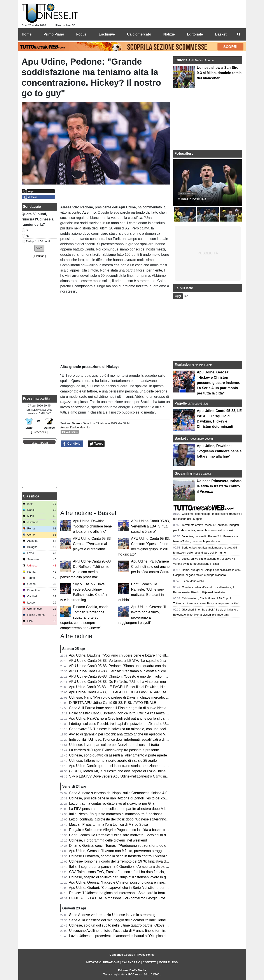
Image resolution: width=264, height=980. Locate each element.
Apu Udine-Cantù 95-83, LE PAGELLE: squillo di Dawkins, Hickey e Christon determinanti (138, 687)
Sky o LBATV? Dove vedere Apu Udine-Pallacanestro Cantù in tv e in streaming (131, 776)
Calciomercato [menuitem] (139, 34)
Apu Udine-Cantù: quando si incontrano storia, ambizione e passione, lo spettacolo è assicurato (143, 766)
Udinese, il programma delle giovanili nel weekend (108, 840)
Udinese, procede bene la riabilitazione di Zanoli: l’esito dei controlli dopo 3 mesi (131, 798)
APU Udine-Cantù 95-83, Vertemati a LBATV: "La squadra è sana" (150, 526)
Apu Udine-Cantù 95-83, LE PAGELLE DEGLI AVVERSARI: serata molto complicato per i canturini (145, 692)
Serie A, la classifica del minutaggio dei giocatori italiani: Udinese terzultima (127, 920)
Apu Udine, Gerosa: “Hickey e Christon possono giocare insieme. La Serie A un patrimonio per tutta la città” (152, 882)
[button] (39, 248)
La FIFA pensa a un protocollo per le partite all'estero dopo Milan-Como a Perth (130, 809)
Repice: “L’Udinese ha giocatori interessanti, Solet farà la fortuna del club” (126, 893)
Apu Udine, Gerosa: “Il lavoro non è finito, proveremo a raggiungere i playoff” (128, 851)
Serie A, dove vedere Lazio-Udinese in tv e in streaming (112, 915)
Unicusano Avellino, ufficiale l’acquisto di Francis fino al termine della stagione (129, 931)
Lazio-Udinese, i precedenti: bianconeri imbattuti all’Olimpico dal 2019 (123, 936)
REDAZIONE (111, 962)
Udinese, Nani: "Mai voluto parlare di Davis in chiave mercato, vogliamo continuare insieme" (140, 697)
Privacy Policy (145, 955)
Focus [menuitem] (81, 34)
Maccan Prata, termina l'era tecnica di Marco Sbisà (109, 825)
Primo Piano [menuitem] (54, 34)
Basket (76, 423)
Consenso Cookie (121, 955)
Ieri (186, 296)
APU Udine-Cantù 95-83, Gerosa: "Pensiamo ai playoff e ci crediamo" (92, 544)
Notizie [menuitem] (169, 34)
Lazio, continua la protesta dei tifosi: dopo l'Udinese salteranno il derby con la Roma (134, 819)
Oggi (178, 296)
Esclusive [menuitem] (107, 34)
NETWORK (94, 962)
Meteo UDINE (40, 444)
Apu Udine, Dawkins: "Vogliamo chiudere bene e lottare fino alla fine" (92, 526)
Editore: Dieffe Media (132, 970)
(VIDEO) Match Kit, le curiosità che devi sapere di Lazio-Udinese (119, 771)
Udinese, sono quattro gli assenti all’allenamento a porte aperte (118, 755)
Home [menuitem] (27, 34)
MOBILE (164, 962)
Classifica (31, 496)
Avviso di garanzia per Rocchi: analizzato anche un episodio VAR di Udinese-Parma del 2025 (141, 734)
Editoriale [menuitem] (195, 34)
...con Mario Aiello (193, 581)
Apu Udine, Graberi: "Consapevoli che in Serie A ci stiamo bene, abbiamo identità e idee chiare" (143, 888)
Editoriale (183, 60)
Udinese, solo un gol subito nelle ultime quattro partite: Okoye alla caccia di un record (135, 925)
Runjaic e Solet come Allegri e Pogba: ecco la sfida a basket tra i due (122, 830)
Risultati (39, 256)
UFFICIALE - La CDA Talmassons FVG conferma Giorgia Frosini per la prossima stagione (139, 898)
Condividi (72, 444)
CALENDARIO (131, 962)
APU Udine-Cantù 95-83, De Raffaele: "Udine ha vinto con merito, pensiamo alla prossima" (139, 682)
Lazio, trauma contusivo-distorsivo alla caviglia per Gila (112, 803)
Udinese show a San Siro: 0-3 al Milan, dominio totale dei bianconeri (219, 73)
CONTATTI (150, 962)
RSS (175, 962)
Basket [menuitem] (221, 34)
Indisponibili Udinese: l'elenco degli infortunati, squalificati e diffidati (121, 739)
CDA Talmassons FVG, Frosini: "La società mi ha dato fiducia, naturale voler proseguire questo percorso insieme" (157, 872)
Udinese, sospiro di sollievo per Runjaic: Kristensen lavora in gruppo (122, 877)
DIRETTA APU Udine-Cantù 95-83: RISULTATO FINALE (113, 703)
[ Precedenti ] (39, 432)
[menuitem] (239, 34)
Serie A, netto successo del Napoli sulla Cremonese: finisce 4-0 (118, 793)
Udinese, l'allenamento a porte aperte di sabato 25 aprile (113, 761)
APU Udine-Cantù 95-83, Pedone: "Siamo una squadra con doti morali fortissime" (132, 666)
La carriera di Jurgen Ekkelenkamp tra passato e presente (114, 750)
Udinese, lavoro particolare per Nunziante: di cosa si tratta (114, 745)
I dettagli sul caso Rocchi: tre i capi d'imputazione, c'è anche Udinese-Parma (128, 724)
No (28, 236)
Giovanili (182, 473)
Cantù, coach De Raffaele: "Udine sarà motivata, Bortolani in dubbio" (122, 835)
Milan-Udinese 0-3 (192, 199)
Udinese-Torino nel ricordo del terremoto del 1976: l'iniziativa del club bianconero (132, 861)
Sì (27, 230)
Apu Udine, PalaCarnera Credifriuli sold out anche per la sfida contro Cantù (150, 567)
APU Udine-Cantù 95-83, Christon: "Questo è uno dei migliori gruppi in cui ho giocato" (135, 676)
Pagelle (181, 403)
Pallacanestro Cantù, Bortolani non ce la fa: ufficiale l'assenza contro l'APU (127, 713)
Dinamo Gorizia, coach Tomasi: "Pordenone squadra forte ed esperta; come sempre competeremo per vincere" (84, 617)
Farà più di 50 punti (38, 241)
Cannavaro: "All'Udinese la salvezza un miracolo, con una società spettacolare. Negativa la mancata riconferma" (156, 729)
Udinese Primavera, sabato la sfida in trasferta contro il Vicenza (118, 856)
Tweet (96, 444)
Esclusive (183, 365)
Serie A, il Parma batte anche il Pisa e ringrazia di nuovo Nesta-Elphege (125, 708)
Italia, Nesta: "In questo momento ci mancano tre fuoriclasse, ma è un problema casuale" (138, 814)
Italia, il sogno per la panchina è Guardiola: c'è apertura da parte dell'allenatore (130, 867)
